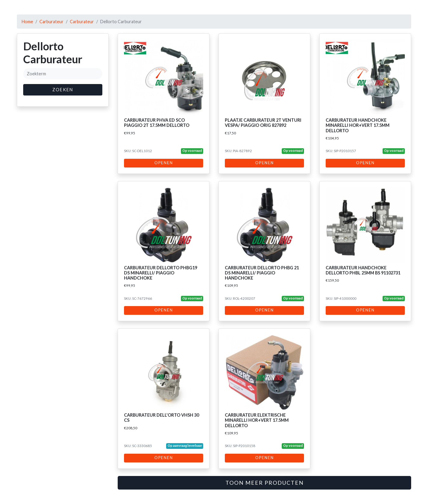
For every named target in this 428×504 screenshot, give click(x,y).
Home (27, 22)
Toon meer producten (265, 483)
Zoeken (63, 90)
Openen (164, 163)
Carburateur (51, 22)
